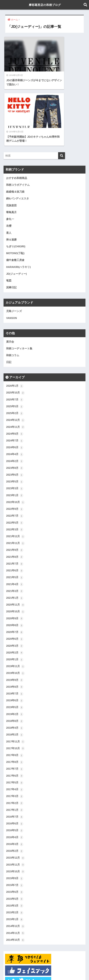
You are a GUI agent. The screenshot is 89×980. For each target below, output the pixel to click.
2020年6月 (15, 578)
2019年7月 (15, 633)
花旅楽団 (11, 140)
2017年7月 (15, 709)
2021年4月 (15, 523)
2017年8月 (15, 703)
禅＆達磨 (11, 175)
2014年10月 (16, 882)
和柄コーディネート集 (19, 285)
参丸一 (10, 154)
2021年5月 (15, 516)
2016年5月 (15, 772)
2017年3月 (15, 737)
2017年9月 (15, 696)
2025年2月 (15, 350)
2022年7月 (15, 454)
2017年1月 (15, 751)
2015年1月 (15, 862)
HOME (44, 964)
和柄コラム (13, 291)
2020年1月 (15, 599)
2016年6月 (15, 765)
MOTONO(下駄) (15, 189)
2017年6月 (15, 716)
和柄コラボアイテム (18, 119)
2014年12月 (16, 868)
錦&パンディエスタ (18, 133)
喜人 (9, 168)
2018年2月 (15, 675)
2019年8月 (15, 627)
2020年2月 (15, 592)
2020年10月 (16, 550)
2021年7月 (15, 502)
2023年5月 (15, 419)
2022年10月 (16, 440)
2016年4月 (15, 779)
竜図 (9, 216)
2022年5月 (15, 461)
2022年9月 (15, 447)
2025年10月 (16, 329)
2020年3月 (15, 585)
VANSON (12, 254)
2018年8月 (15, 661)
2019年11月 (16, 606)
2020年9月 (15, 557)
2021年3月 (15, 530)
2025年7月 (15, 336)
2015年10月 (16, 813)
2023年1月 (15, 433)
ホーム (21, 971)
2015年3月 (15, 848)
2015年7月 (15, 827)
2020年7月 (15, 571)
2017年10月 (16, 689)
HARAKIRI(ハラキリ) (19, 203)
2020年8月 (15, 564)
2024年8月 (15, 371)
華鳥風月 (11, 147)
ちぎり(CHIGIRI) (16, 182)
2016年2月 (15, 792)
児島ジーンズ (14, 247)
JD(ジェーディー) (17, 209)
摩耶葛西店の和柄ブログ (45, 5)
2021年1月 (15, 537)
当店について (64, 971)
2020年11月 (16, 544)
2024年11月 (16, 364)
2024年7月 (15, 378)
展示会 (10, 278)
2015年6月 (15, 834)
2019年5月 (15, 647)
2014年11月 (16, 875)
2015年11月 (16, 806)
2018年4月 (15, 668)
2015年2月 (15, 855)
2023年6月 (15, 412)
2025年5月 (15, 343)
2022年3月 (15, 467)
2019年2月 (15, 654)
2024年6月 (15, 385)
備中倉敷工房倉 (15, 196)
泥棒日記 (11, 223)
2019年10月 (16, 613)
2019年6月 (15, 640)
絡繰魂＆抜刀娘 (15, 126)
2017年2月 (15, 744)
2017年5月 (15, 723)
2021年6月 (15, 509)
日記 (9, 298)
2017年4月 (15, 730)
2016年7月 (15, 758)
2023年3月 (15, 426)
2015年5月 (15, 841)
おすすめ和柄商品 (17, 113)
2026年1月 (15, 322)
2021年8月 (15, 495)
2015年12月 (16, 799)
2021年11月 (16, 481)
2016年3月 (15, 786)
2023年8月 (15, 405)
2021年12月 (16, 474)
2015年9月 (15, 820)
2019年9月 (15, 620)
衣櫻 (9, 161)
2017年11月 (16, 682)
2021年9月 (15, 488)
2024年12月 (16, 357)
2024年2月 (15, 398)
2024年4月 (15, 391)
